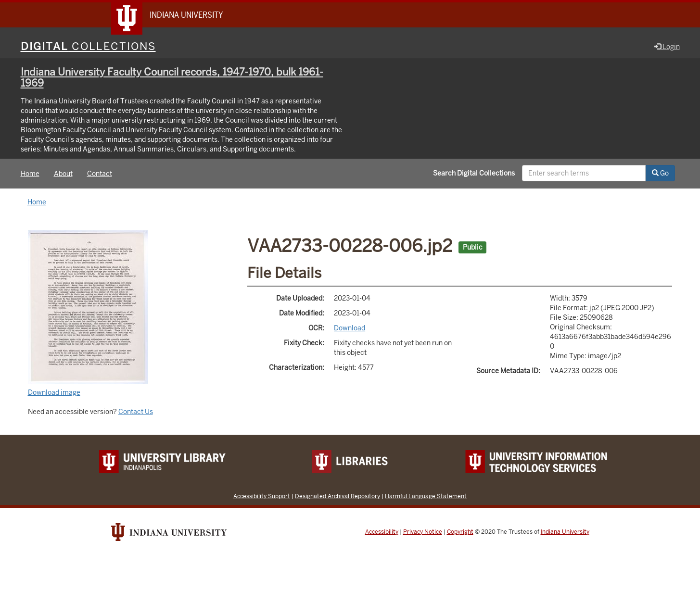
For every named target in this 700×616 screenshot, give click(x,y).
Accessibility (382, 532)
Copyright (460, 532)
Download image (54, 392)
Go (660, 173)
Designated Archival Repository (337, 496)
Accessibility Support (262, 496)
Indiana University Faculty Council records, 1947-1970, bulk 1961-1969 (172, 77)
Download (350, 328)
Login (667, 47)
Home (30, 174)
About (63, 174)
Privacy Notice (423, 532)
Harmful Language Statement (426, 496)
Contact (100, 174)
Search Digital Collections (474, 173)
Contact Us (136, 412)
